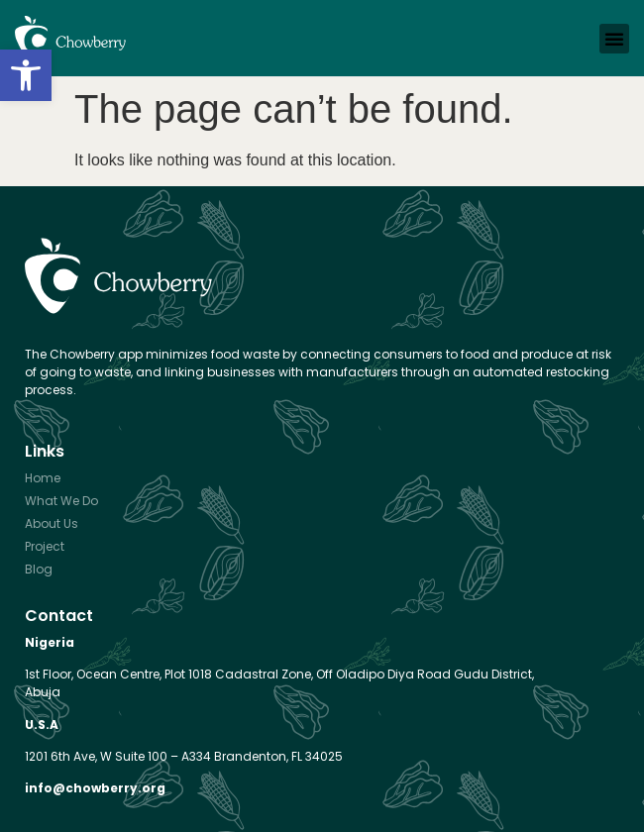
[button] (26, 75)
